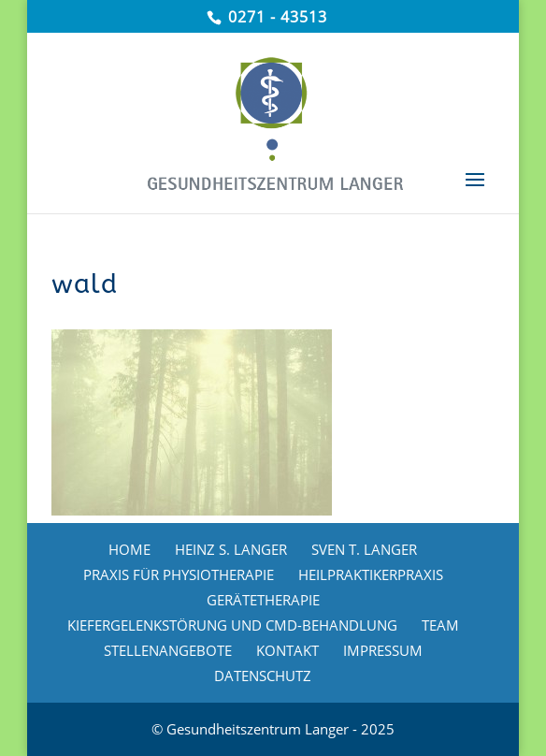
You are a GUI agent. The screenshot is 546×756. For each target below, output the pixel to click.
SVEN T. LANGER (364, 549)
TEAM (440, 625)
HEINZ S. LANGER (231, 549)
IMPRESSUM (383, 650)
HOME (129, 549)
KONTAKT (287, 650)
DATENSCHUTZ (263, 676)
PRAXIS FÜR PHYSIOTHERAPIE (179, 574)
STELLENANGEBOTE (168, 650)
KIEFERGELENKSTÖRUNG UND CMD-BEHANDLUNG (232, 625)
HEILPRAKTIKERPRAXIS (371, 574)
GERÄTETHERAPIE (263, 600)
